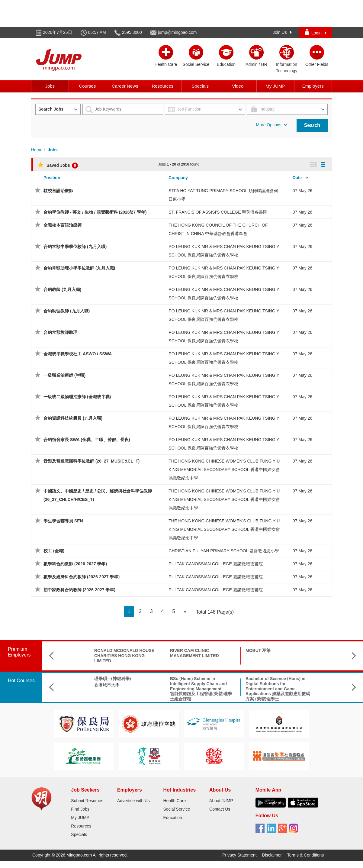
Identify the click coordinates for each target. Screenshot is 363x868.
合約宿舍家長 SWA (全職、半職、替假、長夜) (87, 440)
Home (37, 150)
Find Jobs (80, 809)
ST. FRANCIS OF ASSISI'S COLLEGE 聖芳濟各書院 (218, 212)
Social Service (177, 809)
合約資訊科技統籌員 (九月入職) (73, 418)
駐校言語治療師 (58, 191)
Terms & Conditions (305, 855)
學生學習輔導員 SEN (63, 521)
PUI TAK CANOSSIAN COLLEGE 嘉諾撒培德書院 (215, 564)
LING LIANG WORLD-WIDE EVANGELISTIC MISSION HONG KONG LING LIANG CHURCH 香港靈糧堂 (315, 658)
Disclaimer (272, 855)
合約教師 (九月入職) (62, 289)
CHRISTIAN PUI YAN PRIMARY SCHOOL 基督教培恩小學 (224, 551)
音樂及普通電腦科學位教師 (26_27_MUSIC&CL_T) (92, 461)
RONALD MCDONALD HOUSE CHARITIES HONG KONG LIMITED (87, 656)
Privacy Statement (239, 855)
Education (172, 818)
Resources (162, 86)
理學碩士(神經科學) (75, 679)
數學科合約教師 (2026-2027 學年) (75, 564)
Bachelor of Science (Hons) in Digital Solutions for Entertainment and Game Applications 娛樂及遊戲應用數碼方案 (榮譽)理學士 (240, 689)
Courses (87, 86)
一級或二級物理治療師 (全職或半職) (77, 397)
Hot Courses (21, 681)
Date (297, 178)
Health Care (174, 801)
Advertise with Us (133, 801)
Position (52, 178)
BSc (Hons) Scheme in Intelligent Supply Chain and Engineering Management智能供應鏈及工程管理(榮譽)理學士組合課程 (163, 689)
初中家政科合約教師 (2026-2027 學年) (79, 590)
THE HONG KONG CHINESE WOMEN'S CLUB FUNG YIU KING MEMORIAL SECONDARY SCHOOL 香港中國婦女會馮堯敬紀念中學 (224, 469)
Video (238, 86)
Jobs (50, 86)
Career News (125, 86)
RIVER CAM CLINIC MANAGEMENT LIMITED (157, 653)
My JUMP (275, 86)
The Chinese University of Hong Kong (313, 698)
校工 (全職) (54, 551)
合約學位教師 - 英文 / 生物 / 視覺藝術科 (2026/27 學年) (95, 212)
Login (316, 32)
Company (178, 178)
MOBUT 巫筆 (220, 650)
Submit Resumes (87, 801)
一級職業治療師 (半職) (64, 375)
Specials (200, 86)
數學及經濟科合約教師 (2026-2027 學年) (82, 577)
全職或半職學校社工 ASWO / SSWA (78, 354)
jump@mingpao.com (177, 32)
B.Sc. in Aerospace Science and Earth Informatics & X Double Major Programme (315, 684)
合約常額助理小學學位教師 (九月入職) (79, 268)
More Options (271, 125)
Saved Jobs (58, 165)
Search (312, 125)
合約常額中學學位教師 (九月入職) (75, 247)
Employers (313, 86)
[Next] (185, 612)
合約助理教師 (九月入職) (67, 311)
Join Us (282, 32)
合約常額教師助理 (60, 332)
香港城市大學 (69, 685)
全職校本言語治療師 (63, 225)
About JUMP (221, 801)
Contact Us (220, 809)
